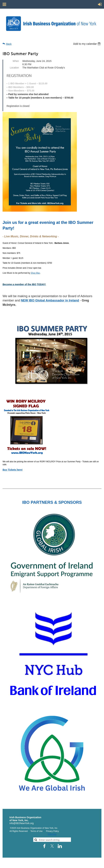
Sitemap (52, 834)
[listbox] (87, 44)
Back (9, 44)
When (16, 61)
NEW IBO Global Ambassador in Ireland (50, 300)
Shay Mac (35, 273)
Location (14, 68)
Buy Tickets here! (13, 470)
